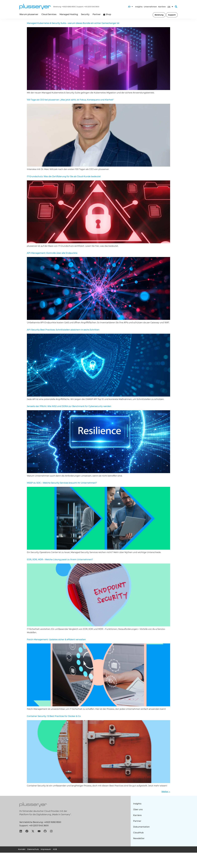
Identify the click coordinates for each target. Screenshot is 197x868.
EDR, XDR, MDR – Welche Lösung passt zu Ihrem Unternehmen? (60, 560)
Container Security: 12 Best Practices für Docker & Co (54, 716)
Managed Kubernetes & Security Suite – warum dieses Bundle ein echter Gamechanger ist (73, 23)
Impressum (46, 849)
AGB (55, 849)
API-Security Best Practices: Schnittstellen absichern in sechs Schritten (63, 330)
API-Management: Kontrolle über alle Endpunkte (52, 253)
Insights (139, 7)
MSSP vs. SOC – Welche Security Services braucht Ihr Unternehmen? (62, 483)
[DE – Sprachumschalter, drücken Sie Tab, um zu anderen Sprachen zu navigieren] (170, 7)
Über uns (138, 809)
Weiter (166, 792)
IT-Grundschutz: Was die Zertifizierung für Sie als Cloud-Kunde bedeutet (64, 176)
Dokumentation (141, 827)
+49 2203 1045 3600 (92, 7)
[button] (176, 7)
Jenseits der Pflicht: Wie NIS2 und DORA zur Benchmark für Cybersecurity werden (69, 406)
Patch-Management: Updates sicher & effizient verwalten (56, 639)
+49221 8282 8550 (69, 7)
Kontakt (22, 849)
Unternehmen (150, 7)
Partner (137, 821)
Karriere (162, 7)
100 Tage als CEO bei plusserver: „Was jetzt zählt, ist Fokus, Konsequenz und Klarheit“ (70, 100)
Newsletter (139, 838)
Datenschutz (33, 849)
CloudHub (138, 833)
